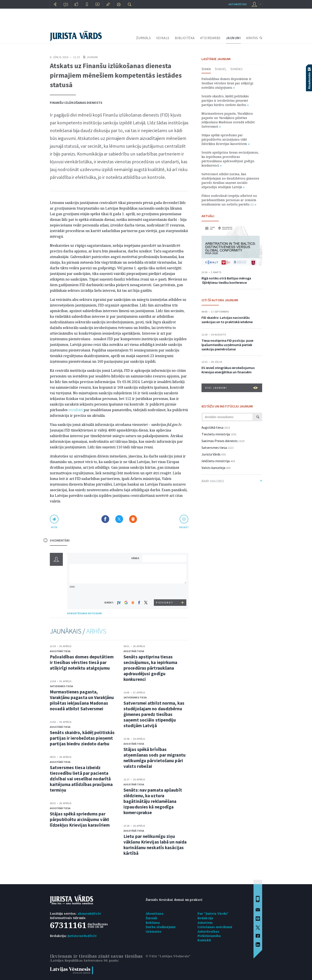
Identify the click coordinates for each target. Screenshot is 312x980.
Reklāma (153, 923)
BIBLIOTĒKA (185, 38)
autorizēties (238, 4)
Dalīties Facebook (105, 519)
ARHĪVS (252, 38)
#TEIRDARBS (210, 38)
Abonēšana (155, 913)
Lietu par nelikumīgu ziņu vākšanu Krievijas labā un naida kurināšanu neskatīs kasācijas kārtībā (155, 845)
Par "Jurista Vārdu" (213, 913)
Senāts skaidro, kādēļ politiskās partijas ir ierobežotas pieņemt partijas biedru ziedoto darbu (82, 738)
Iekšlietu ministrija (216, 461)
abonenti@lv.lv (89, 913)
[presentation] (165, 591)
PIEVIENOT (165, 603)
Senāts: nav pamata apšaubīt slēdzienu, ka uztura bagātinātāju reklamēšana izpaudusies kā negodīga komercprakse (153, 801)
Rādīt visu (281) (232, 481)
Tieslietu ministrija (216, 434)
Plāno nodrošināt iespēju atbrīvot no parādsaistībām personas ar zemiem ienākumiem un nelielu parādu (229, 200)
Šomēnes (236, 69)
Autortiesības (208, 931)
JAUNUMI (233, 38)
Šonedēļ (221, 69)
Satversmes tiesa (61, 686)
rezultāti (76, 410)
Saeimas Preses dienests (220, 441)
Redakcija (205, 918)
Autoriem (205, 923)
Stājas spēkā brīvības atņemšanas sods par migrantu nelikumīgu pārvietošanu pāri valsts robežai (155, 758)
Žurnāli (151, 918)
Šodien (206, 69)
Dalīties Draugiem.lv (133, 519)
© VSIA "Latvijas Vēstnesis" (168, 956)
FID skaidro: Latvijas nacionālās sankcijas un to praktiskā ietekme (227, 320)
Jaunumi (92, 57)
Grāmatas (154, 931)
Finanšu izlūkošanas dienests (76, 103)
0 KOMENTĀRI (60, 540)
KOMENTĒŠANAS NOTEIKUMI (85, 613)
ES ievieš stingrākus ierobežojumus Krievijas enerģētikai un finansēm (228, 370)
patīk (54, 527)
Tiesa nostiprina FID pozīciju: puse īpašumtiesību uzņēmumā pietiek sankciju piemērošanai (227, 345)
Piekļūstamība (209, 936)
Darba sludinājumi (161, 927)
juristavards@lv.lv (82, 936)
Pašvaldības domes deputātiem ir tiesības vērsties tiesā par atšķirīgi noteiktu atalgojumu (82, 662)
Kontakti (204, 940)
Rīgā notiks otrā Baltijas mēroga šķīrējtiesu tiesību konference (226, 280)
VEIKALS (163, 38)
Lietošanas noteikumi (215, 927)
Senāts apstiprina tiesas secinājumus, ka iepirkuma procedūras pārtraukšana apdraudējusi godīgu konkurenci (150, 668)
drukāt (184, 527)
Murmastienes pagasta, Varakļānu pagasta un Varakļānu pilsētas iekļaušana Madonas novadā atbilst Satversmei (82, 700)
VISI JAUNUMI (232, 388)
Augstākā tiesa (60, 651)
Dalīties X (119, 519)
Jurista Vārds (211, 454)
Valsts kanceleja (213, 468)
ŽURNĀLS (144, 38)
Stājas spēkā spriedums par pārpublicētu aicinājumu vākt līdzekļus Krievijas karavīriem (80, 819)
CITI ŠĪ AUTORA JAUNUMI (220, 300)
